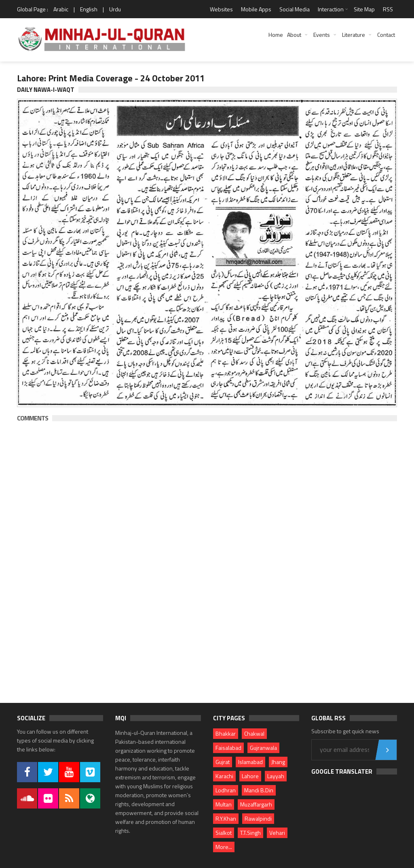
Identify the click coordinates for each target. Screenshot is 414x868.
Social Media (295, 9)
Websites (221, 9)
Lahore (250, 776)
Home (276, 35)
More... (224, 847)
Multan (224, 804)
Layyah (276, 776)
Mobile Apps (256, 9)
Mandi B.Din (259, 790)
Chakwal (254, 733)
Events (322, 35)
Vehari (277, 833)
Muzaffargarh (256, 804)
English (89, 9)
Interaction (331, 9)
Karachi (224, 776)
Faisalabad (228, 748)
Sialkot (224, 833)
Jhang (278, 762)
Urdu (115, 9)
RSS (388, 9)
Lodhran (226, 790)
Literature (354, 35)
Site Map (364, 9)
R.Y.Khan (226, 818)
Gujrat (223, 762)
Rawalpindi (258, 818)
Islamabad (250, 762)
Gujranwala (263, 748)
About (294, 35)
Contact (386, 35)
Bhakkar (226, 733)
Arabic (61, 9)
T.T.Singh (250, 833)
